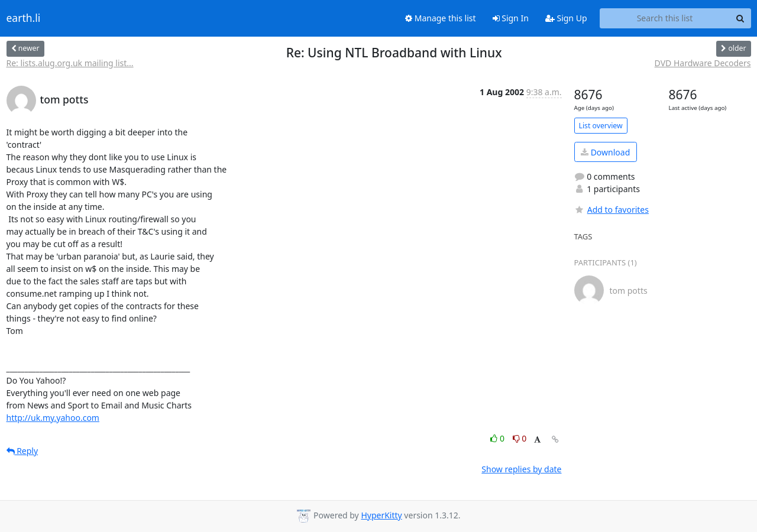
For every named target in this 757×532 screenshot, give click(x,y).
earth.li (24, 18)
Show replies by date (521, 469)
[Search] (740, 18)
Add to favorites (612, 210)
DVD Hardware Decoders (703, 63)
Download (605, 152)
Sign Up (566, 18)
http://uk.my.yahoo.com (53, 418)
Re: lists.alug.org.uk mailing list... (70, 63)
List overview (601, 126)
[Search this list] (665, 18)
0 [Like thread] (498, 438)
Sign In (511, 18)
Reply (22, 451)
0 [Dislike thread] (520, 438)
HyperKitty (381, 515)
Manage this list (441, 18)
